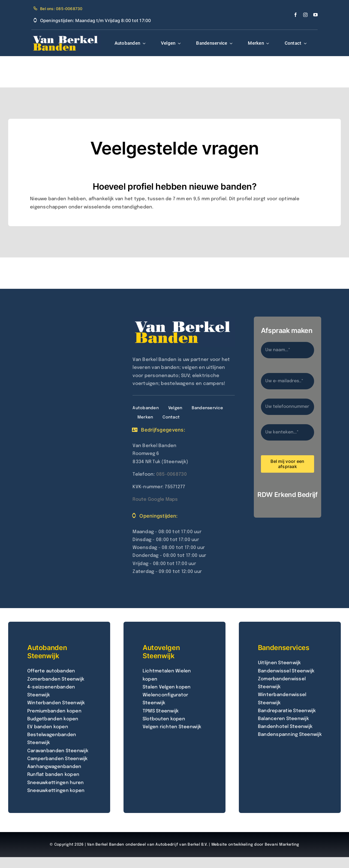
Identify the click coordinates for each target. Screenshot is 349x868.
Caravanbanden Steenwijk (58, 751)
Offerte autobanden (51, 671)
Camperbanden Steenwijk (58, 759)
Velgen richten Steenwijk (172, 727)
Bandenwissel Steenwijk (286, 671)
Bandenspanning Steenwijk (290, 735)
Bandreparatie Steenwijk (287, 711)
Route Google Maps (155, 500)
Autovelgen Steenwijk (161, 652)
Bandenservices (284, 648)
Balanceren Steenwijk (283, 719)
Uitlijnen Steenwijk (279, 663)
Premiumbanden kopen (54, 711)
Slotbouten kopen (164, 719)
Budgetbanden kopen (53, 719)
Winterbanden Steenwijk (56, 703)
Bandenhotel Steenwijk (285, 727)
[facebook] (296, 15)
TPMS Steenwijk (161, 711)
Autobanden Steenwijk (47, 652)
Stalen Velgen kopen (167, 687)
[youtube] (315, 15)
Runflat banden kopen (53, 775)
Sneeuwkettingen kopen (56, 791)
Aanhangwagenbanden (54, 767)
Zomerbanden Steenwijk (56, 679)
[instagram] (305, 15)
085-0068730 (172, 474)
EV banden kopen (48, 727)
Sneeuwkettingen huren (55, 783)
